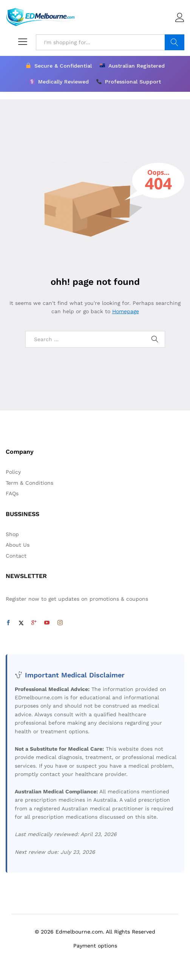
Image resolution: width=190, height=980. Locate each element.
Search (175, 42)
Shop (12, 534)
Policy (13, 472)
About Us (18, 545)
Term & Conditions (29, 483)
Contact (16, 556)
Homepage (126, 311)
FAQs (12, 493)
